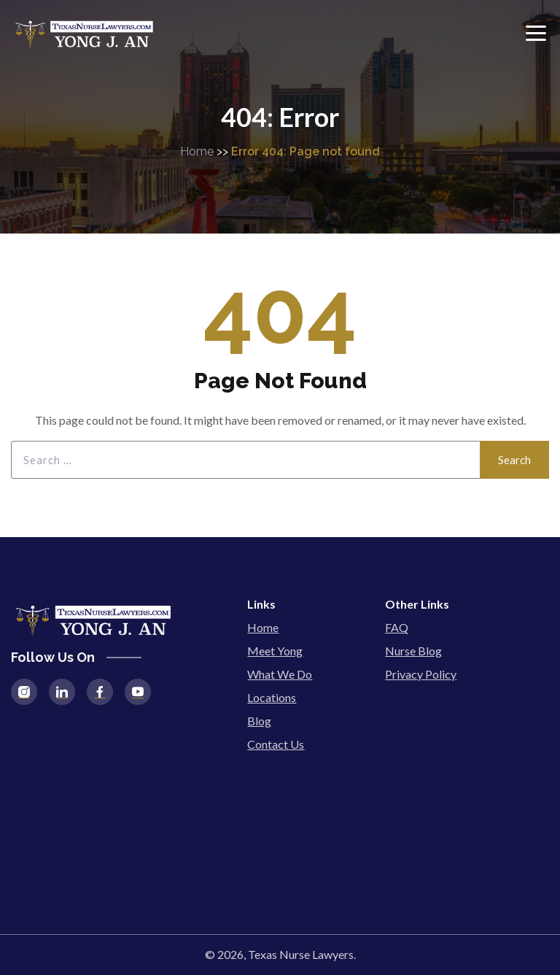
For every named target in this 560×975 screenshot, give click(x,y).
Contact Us (276, 744)
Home (197, 151)
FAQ (397, 627)
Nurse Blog (413, 651)
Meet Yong (275, 651)
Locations (272, 697)
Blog (259, 721)
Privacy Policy (421, 674)
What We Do (280, 674)
